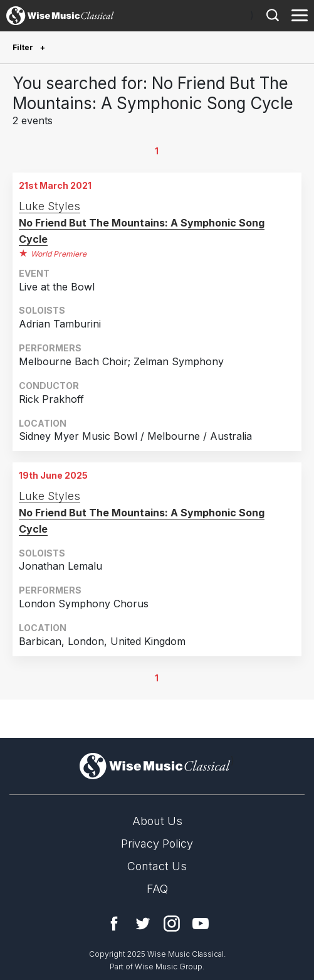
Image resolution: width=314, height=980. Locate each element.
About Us (157, 821)
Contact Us (157, 866)
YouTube (201, 924)
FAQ (157, 889)
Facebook (114, 924)
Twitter (143, 924)
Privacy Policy (157, 844)
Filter (24, 47)
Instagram (172, 924)
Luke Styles (50, 206)
